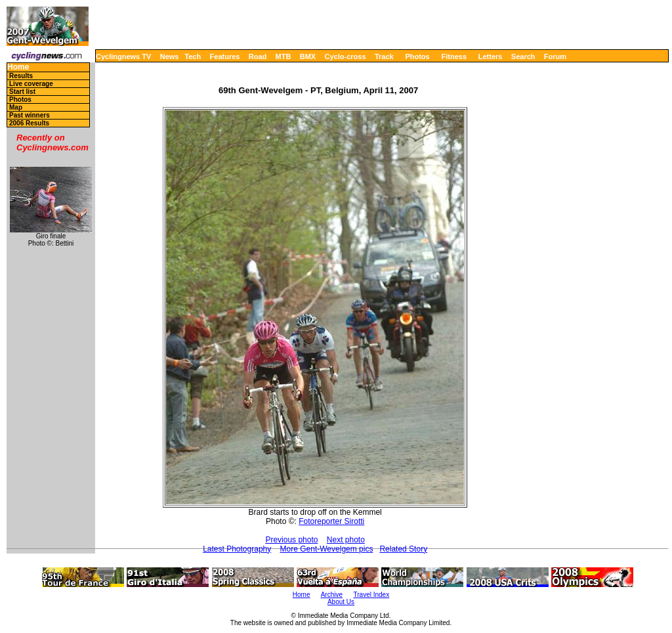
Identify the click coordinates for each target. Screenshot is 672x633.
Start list (22, 92)
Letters (491, 56)
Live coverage (31, 84)
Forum (555, 56)
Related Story (403, 549)
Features (225, 56)
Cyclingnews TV (123, 56)
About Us (341, 602)
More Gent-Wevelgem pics (327, 549)
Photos (417, 56)
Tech (193, 56)
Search (523, 56)
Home (18, 67)
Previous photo (291, 540)
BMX (308, 56)
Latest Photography (237, 549)
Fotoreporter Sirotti (331, 521)
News (170, 56)
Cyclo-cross (346, 56)
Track (384, 56)
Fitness (454, 56)
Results (21, 76)
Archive (332, 595)
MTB (283, 56)
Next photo (346, 540)
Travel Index (372, 595)
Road (258, 56)
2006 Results (29, 123)
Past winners (30, 115)
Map (16, 107)
